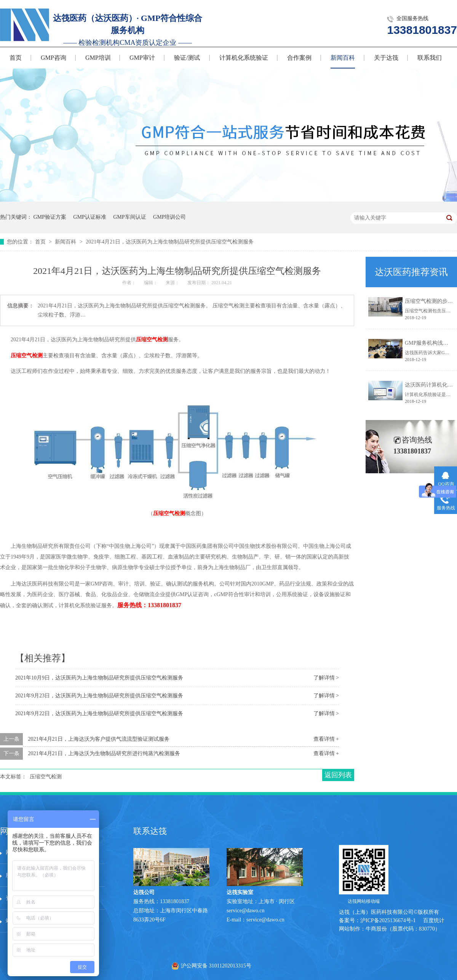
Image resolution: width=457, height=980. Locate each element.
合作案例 (299, 58)
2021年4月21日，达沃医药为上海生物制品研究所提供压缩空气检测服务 (170, 242)
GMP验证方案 (50, 217)
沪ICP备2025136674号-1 (388, 920)
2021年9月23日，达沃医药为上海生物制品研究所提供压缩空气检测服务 (99, 696)
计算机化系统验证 (244, 58)
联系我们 (430, 58)
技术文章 (83, 875)
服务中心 (83, 852)
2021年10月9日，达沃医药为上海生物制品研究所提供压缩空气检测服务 (99, 678)
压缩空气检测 (152, 340)
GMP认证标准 (89, 217)
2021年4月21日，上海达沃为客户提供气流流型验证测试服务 (99, 739)
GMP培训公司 (169, 217)
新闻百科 (343, 58)
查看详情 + (326, 739)
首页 (16, 58)
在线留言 (83, 898)
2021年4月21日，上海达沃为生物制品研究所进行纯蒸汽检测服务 (104, 753)
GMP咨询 (54, 58)
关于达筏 (386, 58)
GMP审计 (142, 58)
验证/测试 (187, 58)
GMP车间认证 (129, 217)
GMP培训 (98, 58)
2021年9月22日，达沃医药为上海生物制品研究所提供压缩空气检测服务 (99, 714)
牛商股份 (376, 929)
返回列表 (338, 775)
